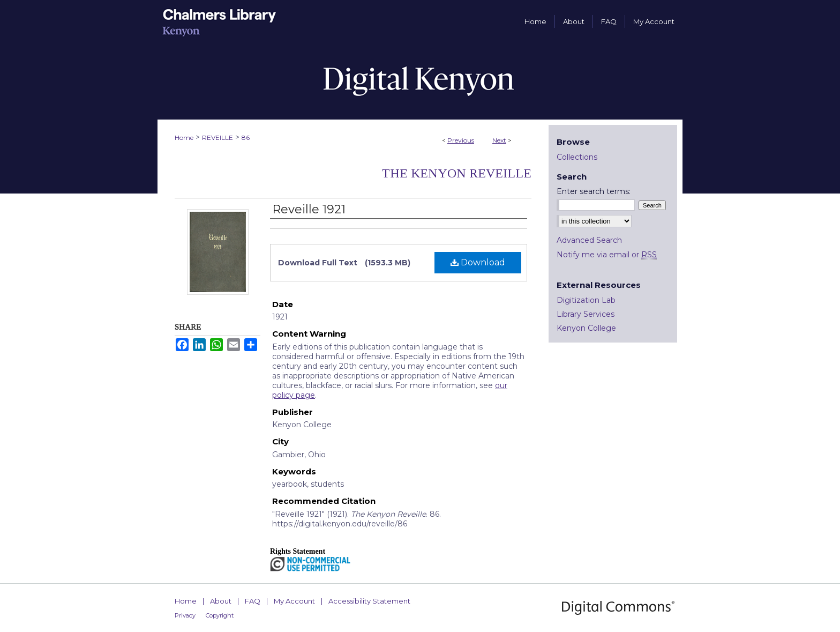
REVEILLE (217, 137)
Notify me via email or (607, 255)
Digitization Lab (586, 300)
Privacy (185, 615)
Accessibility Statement (369, 601)
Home (184, 137)
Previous (461, 140)
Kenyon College (586, 328)
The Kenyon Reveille (457, 173)
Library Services (586, 314)
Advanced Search (589, 240)
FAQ (253, 601)
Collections (577, 157)
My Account (294, 601)
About (221, 601)
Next (499, 140)
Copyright (220, 615)
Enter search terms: (594, 191)
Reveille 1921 (309, 209)
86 (246, 137)
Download (478, 262)
